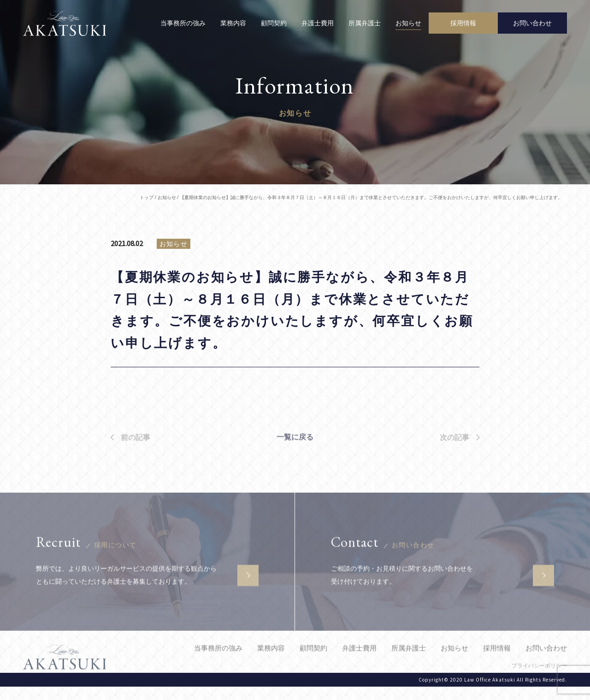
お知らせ (408, 23)
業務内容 (233, 23)
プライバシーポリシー (539, 680)
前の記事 (130, 453)
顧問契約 (274, 23)
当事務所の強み (183, 23)
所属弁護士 (365, 23)
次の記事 (460, 453)
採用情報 (497, 662)
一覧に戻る (295, 452)
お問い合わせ (546, 662)
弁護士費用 (318, 23)
